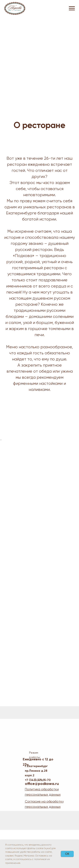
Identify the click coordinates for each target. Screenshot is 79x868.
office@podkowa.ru (42, 822)
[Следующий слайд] (75, 459)
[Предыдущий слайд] (4, 459)
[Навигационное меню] (72, 8)
